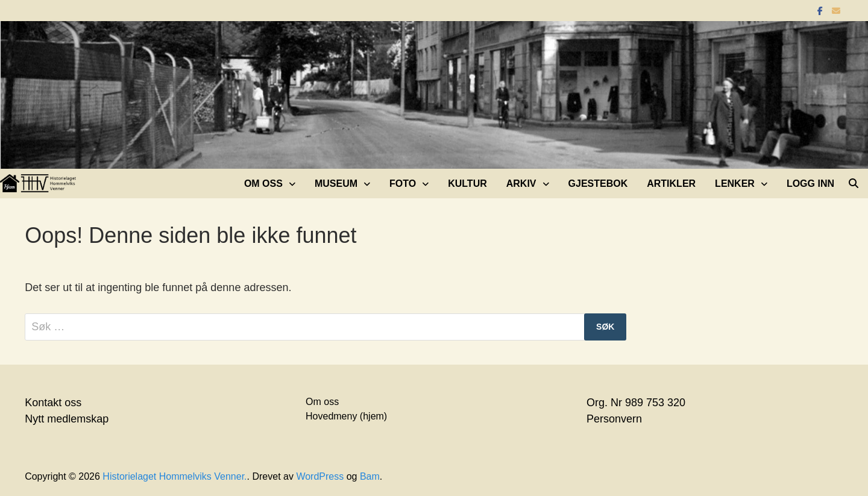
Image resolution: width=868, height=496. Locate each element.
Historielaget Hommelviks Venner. (175, 476)
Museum (336, 184)
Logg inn (810, 184)
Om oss (263, 184)
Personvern (614, 419)
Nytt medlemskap (67, 419)
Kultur (467, 184)
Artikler (671, 184)
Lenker (735, 184)
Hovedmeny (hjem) (346, 416)
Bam (370, 476)
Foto (403, 184)
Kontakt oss (53, 403)
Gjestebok (598, 184)
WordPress (320, 476)
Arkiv (521, 184)
